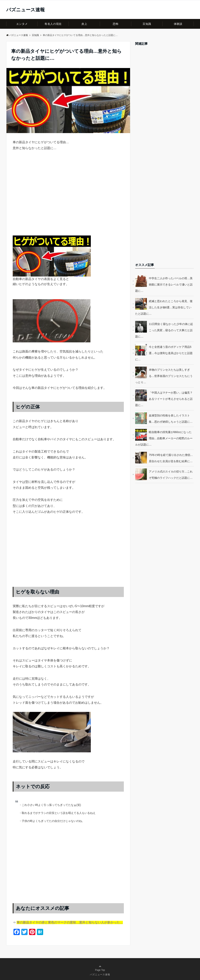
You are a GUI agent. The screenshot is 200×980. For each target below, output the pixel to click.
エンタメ (22, 24)
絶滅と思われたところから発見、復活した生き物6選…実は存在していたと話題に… (164, 307)
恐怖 (116, 24)
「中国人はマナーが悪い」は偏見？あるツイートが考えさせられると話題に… (164, 399)
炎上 (84, 24)
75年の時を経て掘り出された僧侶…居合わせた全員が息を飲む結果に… (171, 458)
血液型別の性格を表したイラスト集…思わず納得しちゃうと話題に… (171, 419)
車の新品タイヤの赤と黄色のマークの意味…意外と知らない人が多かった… (70, 922)
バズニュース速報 (25, 10)
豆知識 (147, 24)
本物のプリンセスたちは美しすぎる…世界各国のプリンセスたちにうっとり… (164, 376)
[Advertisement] (68, 197)
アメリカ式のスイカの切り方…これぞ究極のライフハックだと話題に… (171, 475)
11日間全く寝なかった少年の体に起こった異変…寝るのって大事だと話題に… (164, 330)
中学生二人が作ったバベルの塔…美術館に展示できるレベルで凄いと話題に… (164, 285)
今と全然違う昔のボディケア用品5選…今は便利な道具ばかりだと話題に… (164, 353)
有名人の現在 (53, 24)
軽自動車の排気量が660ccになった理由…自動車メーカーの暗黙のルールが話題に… (164, 438)
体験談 (178, 24)
